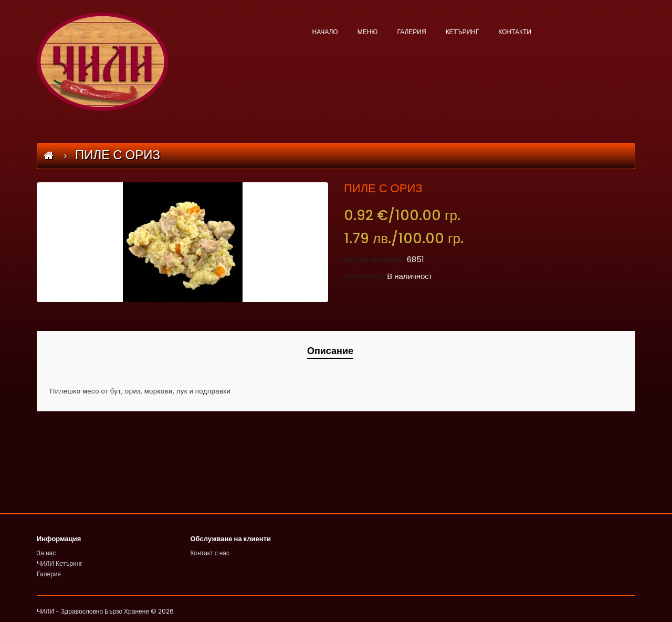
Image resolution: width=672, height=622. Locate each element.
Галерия (49, 574)
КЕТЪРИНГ (463, 32)
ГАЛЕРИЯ (411, 32)
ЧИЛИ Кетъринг (60, 563)
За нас (46, 553)
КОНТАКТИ (515, 32)
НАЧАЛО (325, 32)
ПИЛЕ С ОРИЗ (118, 155)
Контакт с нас (210, 553)
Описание (330, 351)
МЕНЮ (368, 32)
